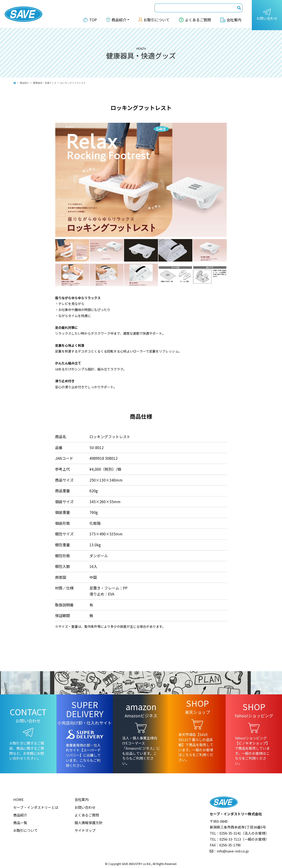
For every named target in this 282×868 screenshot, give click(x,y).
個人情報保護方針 (89, 823)
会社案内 (231, 20)
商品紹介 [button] (116, 20)
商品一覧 (20, 823)
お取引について (154, 20)
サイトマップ (85, 830)
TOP (90, 20)
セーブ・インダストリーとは (36, 807)
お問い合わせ (267, 15)
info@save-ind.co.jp (233, 851)
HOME (18, 799)
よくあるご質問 (195, 20)
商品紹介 (24, 83)
